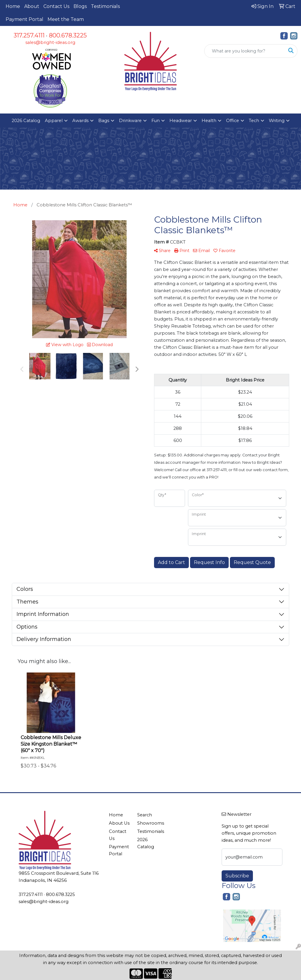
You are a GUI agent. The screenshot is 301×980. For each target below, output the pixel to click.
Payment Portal (24, 19)
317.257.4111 (29, 35)
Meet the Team (66, 19)
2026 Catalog (26, 121)
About (32, 6)
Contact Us (56, 6)
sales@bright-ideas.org (50, 42)
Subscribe (237, 876)
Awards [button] (80, 121)
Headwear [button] (181, 121)
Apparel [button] (54, 121)
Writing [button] (277, 121)
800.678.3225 (68, 35)
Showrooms (148, 823)
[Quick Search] (245, 51)
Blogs (80, 6)
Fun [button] (156, 121)
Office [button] (233, 121)
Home (13, 6)
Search (145, 815)
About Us (119, 823)
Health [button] (209, 121)
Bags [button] (104, 121)
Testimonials (105, 6)
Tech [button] (254, 121)
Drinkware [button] (130, 121)
